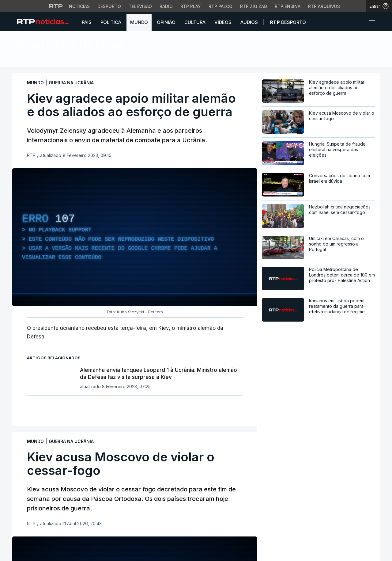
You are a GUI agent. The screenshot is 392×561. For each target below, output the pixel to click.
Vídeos (223, 22)
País (87, 22)
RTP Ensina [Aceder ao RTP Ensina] (288, 6)
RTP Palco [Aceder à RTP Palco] (221, 6)
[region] (135, 237)
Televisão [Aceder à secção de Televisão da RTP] (140, 6)
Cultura (195, 22)
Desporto (288, 22)
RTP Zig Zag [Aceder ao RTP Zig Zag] (254, 6)
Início (24, 61)
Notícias (48, 61)
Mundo (139, 22)
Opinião (166, 22)
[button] (361, 22)
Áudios (249, 22)
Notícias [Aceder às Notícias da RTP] (79, 6)
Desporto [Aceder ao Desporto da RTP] (109, 6)
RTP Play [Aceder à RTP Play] (191, 6)
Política (111, 22)
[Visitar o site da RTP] (56, 6)
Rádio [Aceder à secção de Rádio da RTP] (166, 6)
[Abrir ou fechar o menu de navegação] (370, 21)
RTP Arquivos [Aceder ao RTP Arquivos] (324, 6)
